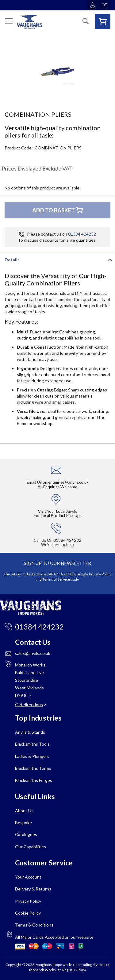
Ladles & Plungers (32, 756)
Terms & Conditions (34, 925)
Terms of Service (56, 579)
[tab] (57, 259)
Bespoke (23, 822)
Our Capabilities (31, 847)
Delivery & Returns (33, 889)
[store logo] (29, 22)
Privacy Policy (100, 574)
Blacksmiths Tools (32, 744)
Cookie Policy (28, 913)
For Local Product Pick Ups (58, 516)
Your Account (28, 877)
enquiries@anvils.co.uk (68, 482)
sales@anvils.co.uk (33, 653)
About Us (24, 811)
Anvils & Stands (30, 732)
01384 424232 (82, 234)
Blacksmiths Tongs (33, 768)
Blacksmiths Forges (34, 780)
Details (12, 260)
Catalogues (26, 834)
